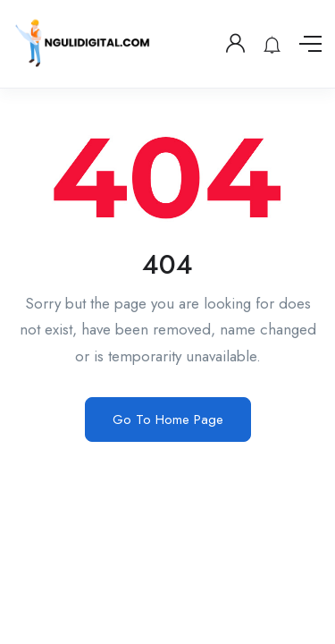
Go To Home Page (168, 419)
